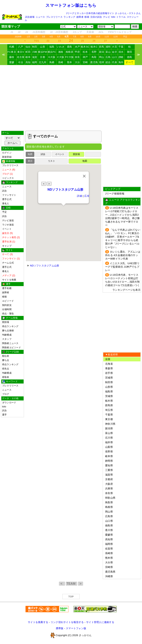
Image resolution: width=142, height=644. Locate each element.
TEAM (71, 584)
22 (48, 41)
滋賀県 (109, 475)
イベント (7, 229)
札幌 (12, 47)
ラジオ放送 (8, 225)
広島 (108, 57)
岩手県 (109, 373)
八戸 (21, 47)
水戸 (77, 47)
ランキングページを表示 (126, 290)
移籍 (87, 17)
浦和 (108, 47)
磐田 (130, 52)
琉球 (102, 62)
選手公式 (7, 199)
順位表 (6, 356)
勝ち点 (6, 360)
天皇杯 (90, 32)
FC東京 (12, 52)
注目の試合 (96, 17)
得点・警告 (8, 314)
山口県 (109, 521)
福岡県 (109, 544)
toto (113, 17)
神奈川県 (110, 424)
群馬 (102, 47)
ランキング (69, 17)
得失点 (6, 369)
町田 (28, 52)
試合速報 (30, 17)
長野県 (109, 452)
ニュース (40, 17)
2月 (36, 37)
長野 (94, 52)
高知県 (109, 539)
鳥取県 (109, 502)
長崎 (61, 62)
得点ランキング (10, 326)
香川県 (109, 530)
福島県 (109, 392)
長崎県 (109, 553)
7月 (75, 37)
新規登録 (7, 157)
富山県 (109, 433)
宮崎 (85, 62)
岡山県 (109, 512)
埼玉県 (109, 410)
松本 (85, 52)
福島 (52, 47)
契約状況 (7, 305)
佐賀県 (109, 549)
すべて (130, 62)
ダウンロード (9, 403)
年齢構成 (7, 335)
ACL (101, 32)
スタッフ (7, 339)
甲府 (77, 52)
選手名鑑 (7, 288)
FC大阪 (70, 57)
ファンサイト (9, 195)
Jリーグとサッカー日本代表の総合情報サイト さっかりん (97, 13)
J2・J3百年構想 (59, 32)
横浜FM (42, 52)
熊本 (70, 62)
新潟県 (109, 428)
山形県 (109, 387)
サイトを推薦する (38, 622)
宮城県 (109, 378)
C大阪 (61, 57)
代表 (114, 62)
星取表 (6, 377)
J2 (19, 32)
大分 (77, 62)
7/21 (36, 41)
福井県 (109, 442)
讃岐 (121, 57)
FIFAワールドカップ (120, 32)
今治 (21, 62)
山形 (43, 47)
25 (83, 41)
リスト (52, 161)
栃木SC (85, 47)
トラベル (121, 17)
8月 (82, 37)
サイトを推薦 (9, 280)
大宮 (114, 47)
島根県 (109, 507)
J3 (26, 32)
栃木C (94, 47)
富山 (108, 52)
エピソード (8, 301)
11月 (107, 37)
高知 (28, 62)
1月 (29, 37)
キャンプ (7, 246)
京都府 (109, 479)
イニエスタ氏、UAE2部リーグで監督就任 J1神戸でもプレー (122, 267)
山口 (114, 57)
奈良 (77, 57)
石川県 (109, 438)
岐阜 (28, 57)
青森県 (109, 368)
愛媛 (12, 62)
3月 (44, 37)
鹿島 (70, 47)
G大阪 (52, 57)
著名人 (6, 204)
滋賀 (35, 57)
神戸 (85, 57)
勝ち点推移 (8, 331)
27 (106, 41)
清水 (121, 52)
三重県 (109, 470)
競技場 (6, 322)
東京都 (109, 419)
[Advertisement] (71, 98)
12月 (116, 37)
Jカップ (77, 32)
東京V (21, 52)
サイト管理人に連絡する (100, 622)
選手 (4, 415)
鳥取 (94, 57)
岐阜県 (109, 456)
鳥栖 (52, 62)
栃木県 (109, 401)
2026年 (18, 37)
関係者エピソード (12, 348)
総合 (108, 62)
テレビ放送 (8, 220)
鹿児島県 (110, 572)
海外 (121, 62)
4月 (51, 37)
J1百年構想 (39, 32)
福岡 (35, 62)
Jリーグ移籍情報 (115, 194)
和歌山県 (110, 498)
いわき (61, 47)
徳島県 (109, 526)
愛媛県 (109, 535)
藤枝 (12, 57)
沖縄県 (109, 576)
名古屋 (21, 57)
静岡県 (109, 461)
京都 (43, 57)
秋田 (35, 47)
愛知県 (109, 465)
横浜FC (52, 52)
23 (60, 41)
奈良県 (109, 493)
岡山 (102, 57)
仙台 (28, 47)
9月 (90, 37)
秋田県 (109, 382)
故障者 (80, 17)
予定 (125, 37)
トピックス (8, 178)
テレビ (107, 17)
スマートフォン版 (76, 628)
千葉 (121, 47)
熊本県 (109, 558)
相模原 (69, 52)
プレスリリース (54, 17)
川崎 (35, 52)
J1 (12, 32)
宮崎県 (109, 567)
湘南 (61, 52)
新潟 (102, 52)
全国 (108, 359)
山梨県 (109, 447)
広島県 (109, 516)
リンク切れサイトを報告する (67, 622)
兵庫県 (109, 489)
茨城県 (109, 396)
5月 (59, 37)
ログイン (7, 153)
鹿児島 (94, 62)
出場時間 (7, 309)
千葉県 (109, 415)
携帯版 (60, 628)
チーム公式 (8, 263)
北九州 (43, 62)
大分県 (109, 562)
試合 (4, 191)
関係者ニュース (10, 343)
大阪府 (109, 484)
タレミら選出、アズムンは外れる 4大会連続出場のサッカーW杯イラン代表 (123, 255)
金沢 (114, 52)
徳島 (130, 57)
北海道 (109, 364)
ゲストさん (135, 13)
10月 (98, 37)
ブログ (6, 394)
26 (94, 41)
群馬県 (109, 405)
